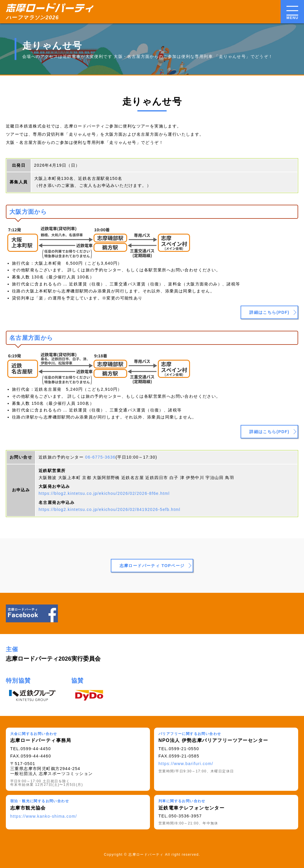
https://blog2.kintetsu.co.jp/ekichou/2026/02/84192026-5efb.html (109, 509)
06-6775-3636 (100, 457)
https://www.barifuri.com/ (186, 764)
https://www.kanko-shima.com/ (44, 816)
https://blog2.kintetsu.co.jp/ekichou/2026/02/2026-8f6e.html (104, 493)
